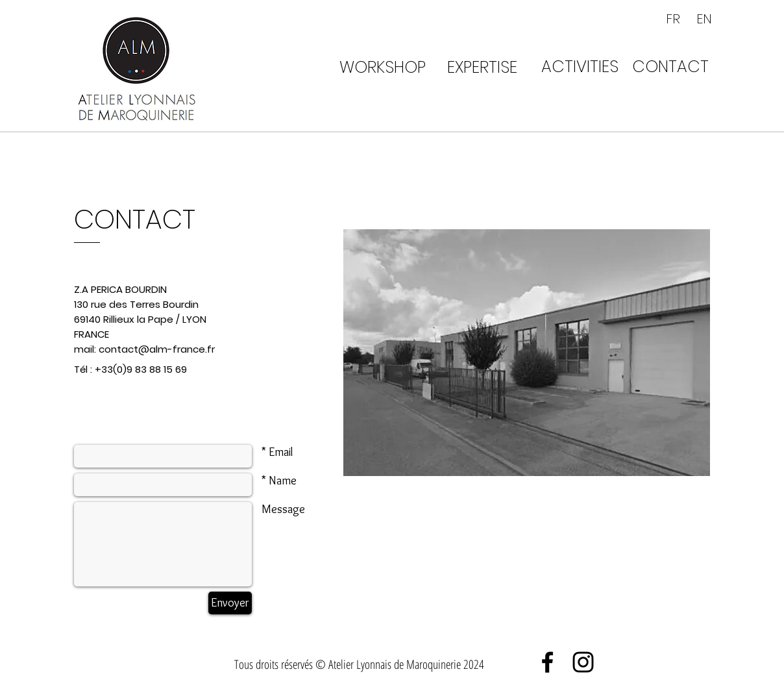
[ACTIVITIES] (580, 66)
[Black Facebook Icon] (547, 662)
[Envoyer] (230, 603)
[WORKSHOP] (382, 67)
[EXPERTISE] (482, 67)
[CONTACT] (670, 66)
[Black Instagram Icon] (583, 662)
